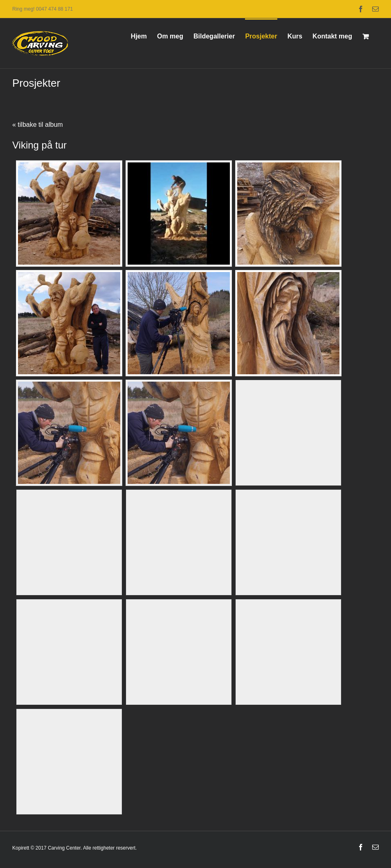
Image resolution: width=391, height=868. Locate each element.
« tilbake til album (38, 125)
